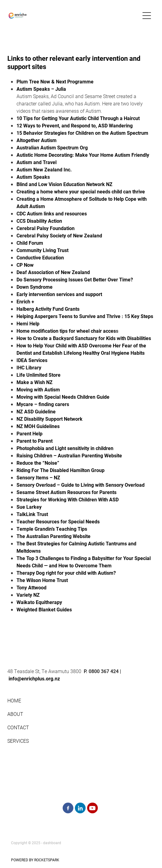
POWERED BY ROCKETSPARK (35, 860)
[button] (147, 16)
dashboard (52, 843)
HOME (15, 700)
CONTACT (18, 727)
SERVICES (18, 741)
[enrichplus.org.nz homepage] (74, 16)
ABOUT (15, 714)
